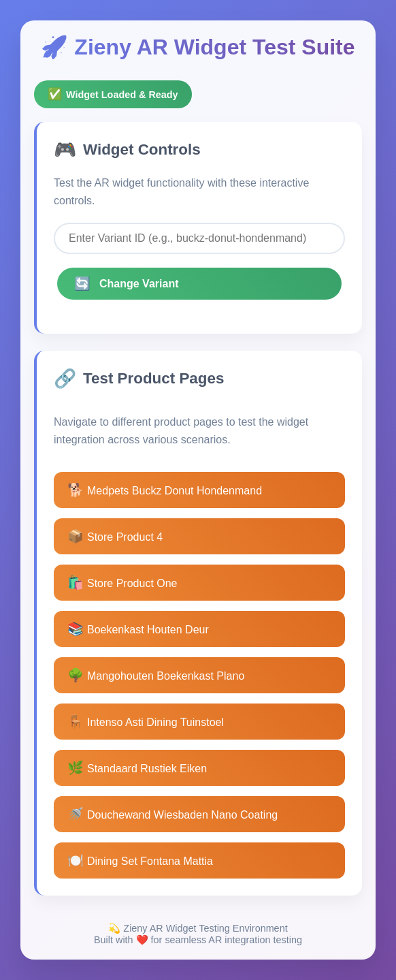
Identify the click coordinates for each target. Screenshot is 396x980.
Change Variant (126, 284)
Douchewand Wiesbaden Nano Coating (172, 814)
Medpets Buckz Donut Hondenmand (165, 490)
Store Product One (122, 583)
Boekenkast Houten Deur (138, 629)
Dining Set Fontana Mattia (140, 860)
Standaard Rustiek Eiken (137, 768)
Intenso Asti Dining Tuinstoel (146, 722)
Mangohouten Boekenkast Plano (156, 675)
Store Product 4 (115, 536)
